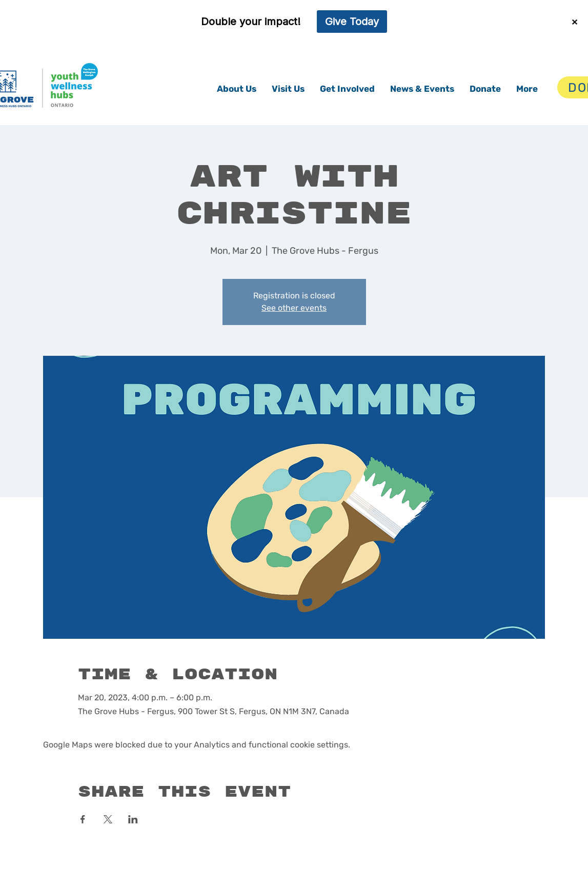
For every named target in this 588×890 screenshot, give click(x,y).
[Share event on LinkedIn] (133, 819)
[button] (237, 89)
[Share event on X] (108, 819)
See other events (294, 308)
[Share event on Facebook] (83, 819)
